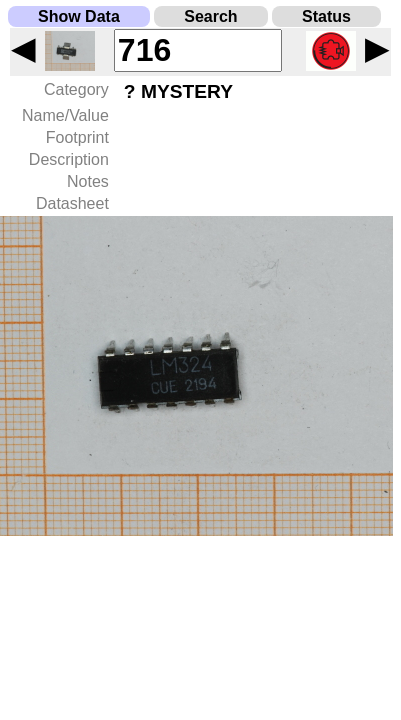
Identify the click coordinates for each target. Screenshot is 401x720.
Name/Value (65, 115)
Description (69, 159)
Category (76, 89)
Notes (88, 181)
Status (326, 16)
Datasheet (72, 203)
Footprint (77, 137)
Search (210, 16)
